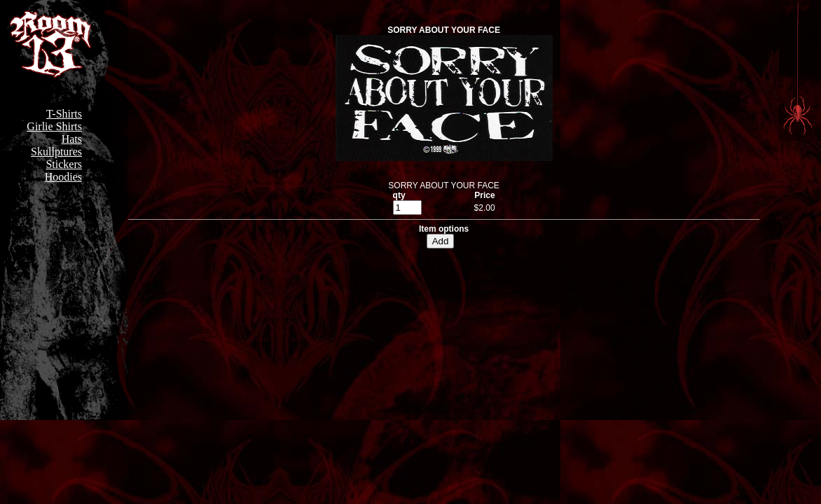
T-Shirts (64, 114)
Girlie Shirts (54, 126)
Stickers (64, 164)
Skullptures (56, 152)
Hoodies (63, 177)
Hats (72, 139)
